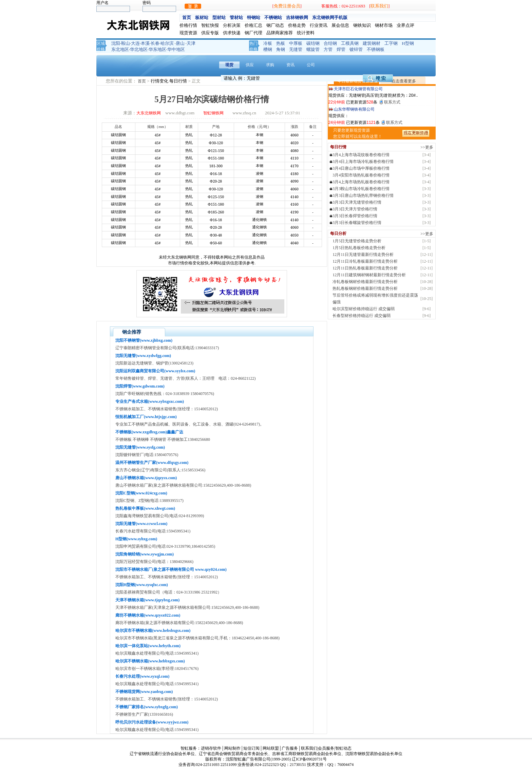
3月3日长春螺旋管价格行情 (357, 223)
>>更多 (427, 147)
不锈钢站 (273, 17)
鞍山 (126, 43)
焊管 (341, 49)
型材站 (219, 17)
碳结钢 (313, 43)
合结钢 (330, 43)
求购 (270, 65)
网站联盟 (271, 748)
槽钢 (268, 49)
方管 (328, 49)
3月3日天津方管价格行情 (355, 209)
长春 (155, 43)
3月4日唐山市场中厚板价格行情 (361, 168)
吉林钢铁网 (297, 17)
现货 (229, 65)
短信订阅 (251, 748)
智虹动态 (343, 748)
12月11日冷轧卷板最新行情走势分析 (365, 261)
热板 (281, 43)
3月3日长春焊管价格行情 (355, 216)
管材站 (236, 17)
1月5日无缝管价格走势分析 (357, 241)
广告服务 (290, 748)
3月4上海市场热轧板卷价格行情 (361, 182)
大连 (135, 43)
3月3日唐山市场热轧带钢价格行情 (363, 195)
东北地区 (120, 49)
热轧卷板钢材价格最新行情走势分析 (365, 288)
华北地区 (139, 49)
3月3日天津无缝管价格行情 (357, 202)
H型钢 (408, 43)
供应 (250, 65)
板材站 (202, 17)
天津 (191, 43)
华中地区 (176, 49)
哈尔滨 (167, 43)
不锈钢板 (376, 49)
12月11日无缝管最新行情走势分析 (363, 255)
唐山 (180, 43)
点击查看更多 (404, 81)
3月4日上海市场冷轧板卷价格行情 (363, 162)
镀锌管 (356, 49)
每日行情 (179, 81)
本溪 (145, 43)
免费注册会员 (287, 6)
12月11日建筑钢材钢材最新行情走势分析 (369, 275)
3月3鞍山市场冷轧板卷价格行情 (361, 189)
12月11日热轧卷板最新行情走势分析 (365, 268)
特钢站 (254, 17)
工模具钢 (350, 43)
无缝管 (296, 49)
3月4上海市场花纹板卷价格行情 (361, 155)
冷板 (268, 43)
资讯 (290, 65)
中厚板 (296, 43)
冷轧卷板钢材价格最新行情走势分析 (365, 282)
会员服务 (326, 748)
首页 (187, 17)
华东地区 (157, 49)
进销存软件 (211, 748)
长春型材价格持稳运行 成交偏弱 (362, 316)
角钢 (281, 49)
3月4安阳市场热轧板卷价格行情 (361, 175)
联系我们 (379, 6)
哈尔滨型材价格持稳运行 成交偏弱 (364, 309)
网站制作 (232, 748)
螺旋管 (313, 49)
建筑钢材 (372, 43)
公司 (311, 65)
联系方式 (392, 102)
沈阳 (116, 43)
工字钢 (391, 43)
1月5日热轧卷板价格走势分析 (359, 248)
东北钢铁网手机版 (330, 17)
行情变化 (160, 81)
